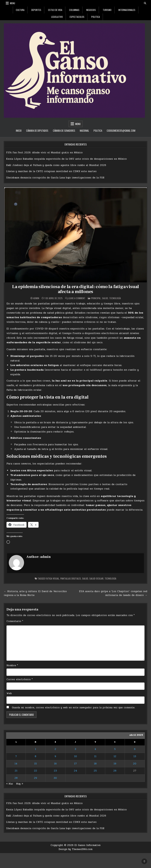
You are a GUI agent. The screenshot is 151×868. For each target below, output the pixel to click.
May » (20, 784)
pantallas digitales (71, 578)
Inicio (19, 131)
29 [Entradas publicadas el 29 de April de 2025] (36, 778)
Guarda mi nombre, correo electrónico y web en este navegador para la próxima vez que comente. (73, 708)
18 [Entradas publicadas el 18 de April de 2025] (95, 764)
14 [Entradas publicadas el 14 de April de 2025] (16, 764)
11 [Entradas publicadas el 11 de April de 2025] (95, 756)
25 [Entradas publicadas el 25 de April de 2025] (95, 771)
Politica (96, 17)
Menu (13, 3)
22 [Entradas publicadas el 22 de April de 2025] (36, 771)
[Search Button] (145, 3)
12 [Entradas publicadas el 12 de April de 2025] (115, 756)
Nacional (84, 131)
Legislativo (57, 17)
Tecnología (115, 298)
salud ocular (96, 578)
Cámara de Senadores (64, 131)
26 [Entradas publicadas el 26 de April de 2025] (115, 771)
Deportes (36, 10)
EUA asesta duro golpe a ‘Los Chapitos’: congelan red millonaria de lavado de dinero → (113, 593)
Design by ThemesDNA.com (75, 849)
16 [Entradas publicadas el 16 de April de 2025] (55, 764)
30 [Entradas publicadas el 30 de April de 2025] (55, 778)
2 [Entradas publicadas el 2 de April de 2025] (55, 749)
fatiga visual (52, 578)
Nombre (12, 665)
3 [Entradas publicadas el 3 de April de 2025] (75, 749)
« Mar (10, 784)
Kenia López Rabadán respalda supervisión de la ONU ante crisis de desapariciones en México (66, 159)
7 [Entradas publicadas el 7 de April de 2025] (16, 756)
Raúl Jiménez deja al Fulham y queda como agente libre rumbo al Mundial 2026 (56, 165)
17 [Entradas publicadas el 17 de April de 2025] (75, 764)
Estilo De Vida (55, 10)
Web (9, 693)
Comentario (15, 621)
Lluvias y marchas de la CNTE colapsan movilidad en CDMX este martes (51, 171)
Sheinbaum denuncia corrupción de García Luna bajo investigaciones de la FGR (55, 178)
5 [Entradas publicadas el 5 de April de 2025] (115, 749)
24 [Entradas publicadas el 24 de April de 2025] (75, 771)
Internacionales (127, 10)
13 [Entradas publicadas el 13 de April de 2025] (135, 756)
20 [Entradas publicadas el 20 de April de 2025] (135, 764)
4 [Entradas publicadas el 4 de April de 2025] (95, 749)
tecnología (110, 578)
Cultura (20, 10)
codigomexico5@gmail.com (121, 131)
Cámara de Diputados (37, 131)
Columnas (74, 10)
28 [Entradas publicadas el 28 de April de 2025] (16, 778)
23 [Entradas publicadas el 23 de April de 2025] (55, 771)
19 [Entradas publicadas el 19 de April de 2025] (115, 764)
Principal (96, 298)
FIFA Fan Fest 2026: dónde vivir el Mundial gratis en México (44, 153)
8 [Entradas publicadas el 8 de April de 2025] (36, 756)
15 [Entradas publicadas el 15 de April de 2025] (36, 764)
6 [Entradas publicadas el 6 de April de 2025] (135, 749)
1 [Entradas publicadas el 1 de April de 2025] (36, 749)
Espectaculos (77, 17)
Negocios (91, 10)
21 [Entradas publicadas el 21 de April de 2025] (16, 771)
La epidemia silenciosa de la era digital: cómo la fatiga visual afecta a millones (75, 289)
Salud (105, 298)
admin (36, 298)
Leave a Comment (77, 298)
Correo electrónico (20, 679)
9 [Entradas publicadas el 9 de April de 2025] (55, 756)
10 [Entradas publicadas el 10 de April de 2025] (75, 756)
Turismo (107, 10)
